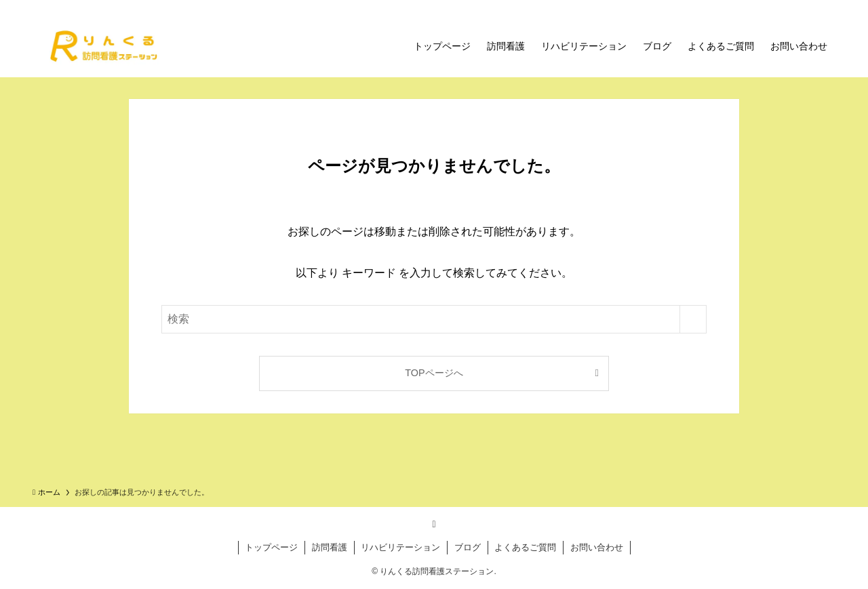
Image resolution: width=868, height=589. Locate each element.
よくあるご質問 (525, 547)
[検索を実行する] (693, 319)
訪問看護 (330, 547)
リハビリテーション (400, 547)
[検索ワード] (434, 319)
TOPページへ (434, 373)
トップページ (271, 547)
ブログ (468, 547)
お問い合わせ (597, 547)
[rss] (434, 524)
